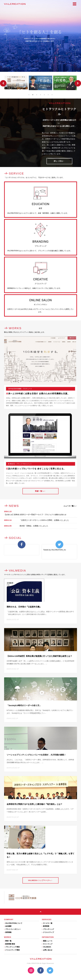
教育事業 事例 (10, 944)
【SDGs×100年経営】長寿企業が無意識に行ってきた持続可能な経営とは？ (39, 656)
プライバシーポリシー (12, 929)
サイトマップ (47, 944)
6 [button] (48, 95)
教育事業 (46, 926)
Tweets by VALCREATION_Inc (55, 550)
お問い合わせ (47, 950)
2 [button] (33, 95)
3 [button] (37, 95)
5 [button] (44, 95)
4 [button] (40, 95)
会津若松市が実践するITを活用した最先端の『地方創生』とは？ (35, 804)
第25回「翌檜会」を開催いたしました (34, 526)
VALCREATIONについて (13, 923)
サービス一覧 (47, 923)
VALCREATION (15, 4)
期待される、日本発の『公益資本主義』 (24, 607)
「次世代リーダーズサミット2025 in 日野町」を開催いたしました (44, 520)
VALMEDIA (46, 947)
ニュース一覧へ (70, 506)
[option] (16, 82)
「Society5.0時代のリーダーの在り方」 (24, 705)
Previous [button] (3, 83)
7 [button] (52, 95)
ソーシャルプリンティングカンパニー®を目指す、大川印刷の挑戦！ (36, 755)
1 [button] (29, 95)
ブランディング (48, 929)
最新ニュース (47, 941)
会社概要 (8, 926)
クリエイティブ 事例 (12, 950)
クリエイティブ (48, 932)
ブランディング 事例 (12, 947)
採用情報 (8, 932)
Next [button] (78, 83)
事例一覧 (8, 941)
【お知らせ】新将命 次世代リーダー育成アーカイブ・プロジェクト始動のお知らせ (35, 515)
